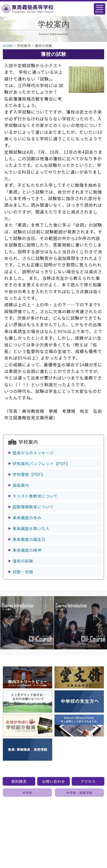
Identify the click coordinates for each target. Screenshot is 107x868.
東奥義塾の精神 (27, 550)
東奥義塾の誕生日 (29, 539)
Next (93, 609)
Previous (3, 609)
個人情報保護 (55, 817)
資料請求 (19, 781)
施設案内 (21, 485)
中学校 (28, 793)
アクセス (88, 781)
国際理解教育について (33, 507)
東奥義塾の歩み (27, 518)
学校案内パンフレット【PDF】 (41, 463)
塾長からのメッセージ (33, 453)
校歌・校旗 (23, 572)
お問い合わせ (53, 781)
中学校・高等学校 (79, 793)
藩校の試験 (23, 561)
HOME (8, 46)
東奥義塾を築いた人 (31, 528)
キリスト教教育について (35, 496)
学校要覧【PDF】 (29, 474)
